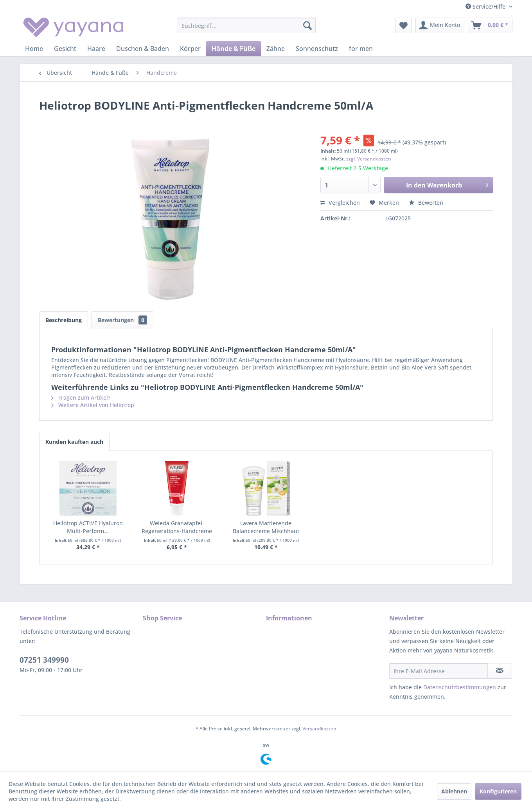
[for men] (361, 49)
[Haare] (96, 49)
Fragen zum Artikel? (81, 397)
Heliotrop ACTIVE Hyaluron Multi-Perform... (88, 527)
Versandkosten (319, 729)
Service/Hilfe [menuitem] (486, 6)
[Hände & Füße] (234, 49)
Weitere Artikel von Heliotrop (93, 405)
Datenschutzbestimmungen (460, 687)
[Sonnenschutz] (317, 49)
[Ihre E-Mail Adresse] (439, 671)
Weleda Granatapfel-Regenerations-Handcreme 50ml (177, 527)
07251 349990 (44, 660)
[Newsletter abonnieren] (500, 671)
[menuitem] (247, 25)
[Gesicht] (65, 49)
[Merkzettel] (403, 25)
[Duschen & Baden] (143, 49)
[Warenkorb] (490, 25)
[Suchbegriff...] (247, 25)
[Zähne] (276, 49)
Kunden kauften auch (74, 442)
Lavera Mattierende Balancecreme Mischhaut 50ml (266, 527)
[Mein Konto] (440, 25)
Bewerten (426, 203)
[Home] (34, 49)
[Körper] (190, 49)
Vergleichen (340, 203)
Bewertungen (122, 320)
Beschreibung (64, 320)
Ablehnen (454, 791)
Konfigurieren (498, 791)
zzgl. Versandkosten (369, 159)
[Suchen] (307, 25)
